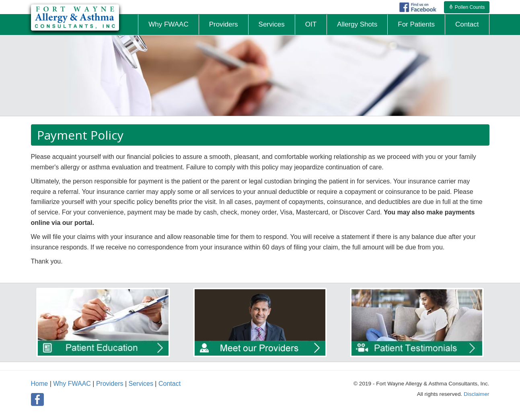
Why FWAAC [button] (168, 24)
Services (141, 384)
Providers (110, 384)
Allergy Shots (357, 24)
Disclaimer (476, 394)
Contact (170, 384)
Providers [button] (224, 24)
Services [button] (272, 24)
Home (40, 384)
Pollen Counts (467, 7)
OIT (311, 24)
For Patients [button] (416, 24)
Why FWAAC (72, 384)
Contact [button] (467, 24)
